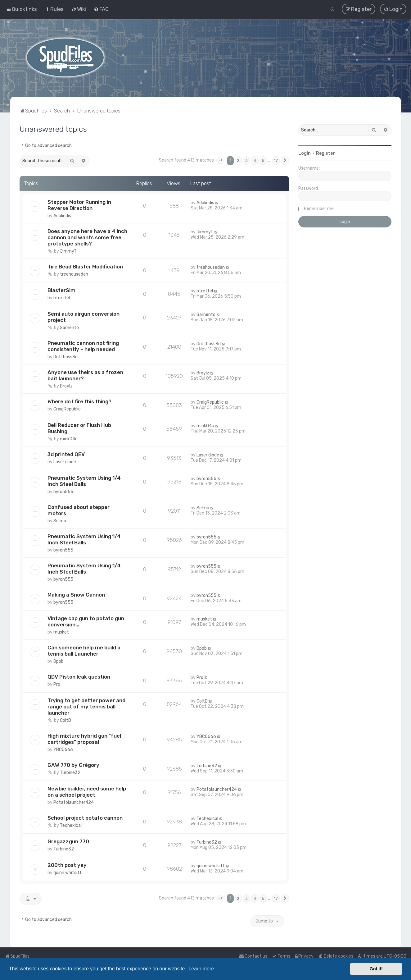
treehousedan (74, 274)
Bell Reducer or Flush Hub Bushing (79, 428)
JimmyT (68, 251)
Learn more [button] (201, 969)
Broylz (66, 386)
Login (305, 153)
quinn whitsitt (68, 873)
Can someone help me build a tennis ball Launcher (84, 651)
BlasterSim (61, 290)
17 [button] (276, 160)
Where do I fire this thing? (79, 401)
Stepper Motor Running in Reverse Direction (79, 205)
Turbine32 (70, 773)
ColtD (65, 720)
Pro (57, 684)
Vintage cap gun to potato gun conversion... (86, 621)
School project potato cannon (85, 818)
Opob (59, 661)
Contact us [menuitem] (253, 956)
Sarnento (69, 328)
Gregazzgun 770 (68, 841)
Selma (60, 521)
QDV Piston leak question (79, 677)
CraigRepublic (67, 409)
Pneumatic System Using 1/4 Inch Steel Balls (84, 481)
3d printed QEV (66, 454)
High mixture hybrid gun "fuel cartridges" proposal (84, 739)
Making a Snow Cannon (76, 595)
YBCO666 (63, 750)
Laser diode (65, 462)
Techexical (71, 825)
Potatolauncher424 (74, 802)
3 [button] (246, 160)
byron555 (63, 492)
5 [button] (263, 160)
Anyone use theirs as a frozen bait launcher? (85, 375)
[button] (220, 161)
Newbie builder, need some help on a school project (87, 792)
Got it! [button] (376, 969)
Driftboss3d (65, 357)
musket (61, 632)
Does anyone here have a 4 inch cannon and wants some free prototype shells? (87, 237)
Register (325, 153)
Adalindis (62, 216)
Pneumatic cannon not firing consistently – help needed (83, 346)
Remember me (319, 209)
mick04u (69, 439)
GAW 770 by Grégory (73, 765)
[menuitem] (54, 9)
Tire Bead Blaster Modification (85, 267)
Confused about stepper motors (79, 510)
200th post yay (67, 865)
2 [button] (238, 160)
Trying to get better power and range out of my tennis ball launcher (86, 707)
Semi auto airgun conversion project (84, 317)
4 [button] (255, 160)
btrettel (62, 298)
